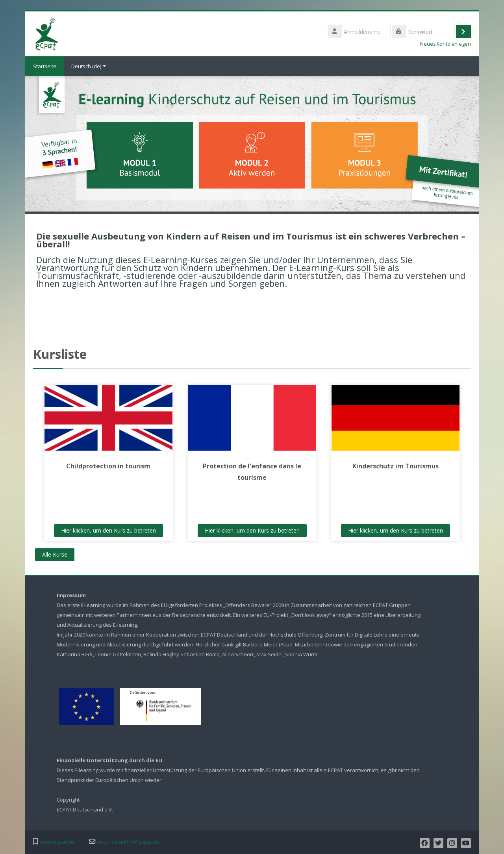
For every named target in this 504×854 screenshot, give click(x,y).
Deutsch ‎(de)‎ (89, 66)
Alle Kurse (55, 554)
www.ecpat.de (57, 842)
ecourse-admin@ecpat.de (129, 842)
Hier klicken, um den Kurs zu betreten (108, 530)
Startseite (45, 66)
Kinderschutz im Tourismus (396, 466)
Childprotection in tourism (108, 466)
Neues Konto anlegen (446, 44)
